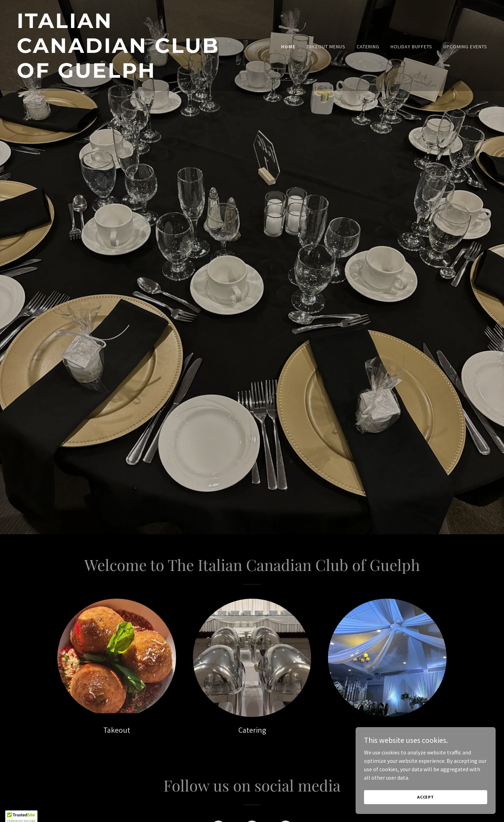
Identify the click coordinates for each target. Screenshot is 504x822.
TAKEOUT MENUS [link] (326, 47)
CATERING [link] (368, 47)
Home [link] (288, 47)
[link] (132, 76)
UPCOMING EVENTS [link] (465, 47)
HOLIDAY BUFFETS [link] (411, 47)
